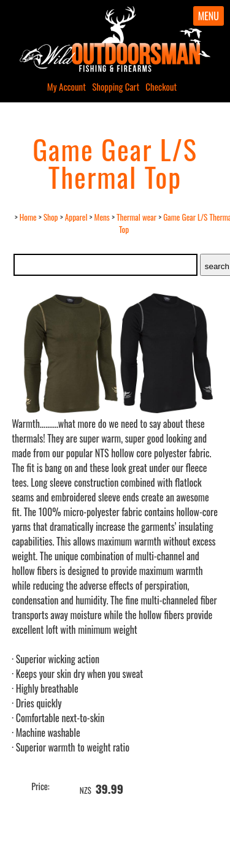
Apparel (76, 217)
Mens (102, 217)
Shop (51, 217)
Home (28, 217)
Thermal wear (136, 217)
